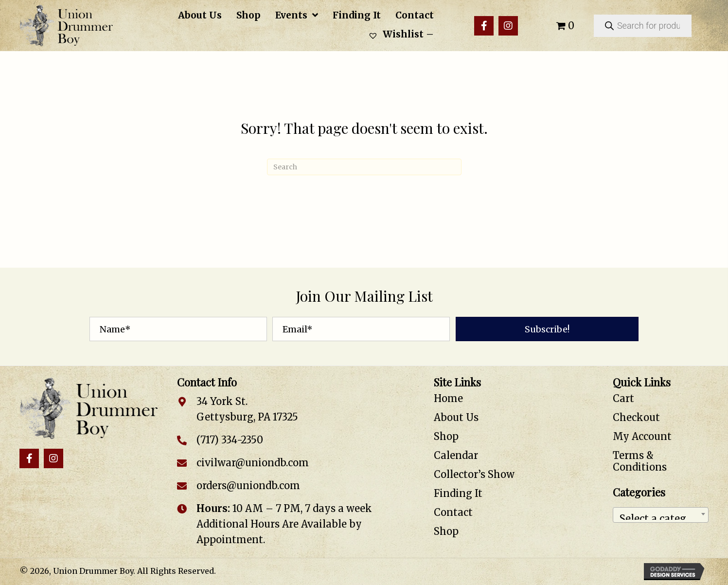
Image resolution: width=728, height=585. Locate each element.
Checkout (636, 417)
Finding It (458, 493)
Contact (453, 512)
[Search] (364, 167)
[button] (484, 26)
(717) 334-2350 (230, 440)
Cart (623, 398)
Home (448, 398)
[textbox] (661, 515)
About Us (456, 417)
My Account (642, 436)
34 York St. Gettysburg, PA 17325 (247, 409)
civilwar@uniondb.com (253, 463)
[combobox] (661, 515)
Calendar (456, 455)
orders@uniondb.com (248, 485)
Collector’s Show (474, 474)
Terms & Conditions (640, 461)
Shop (446, 436)
